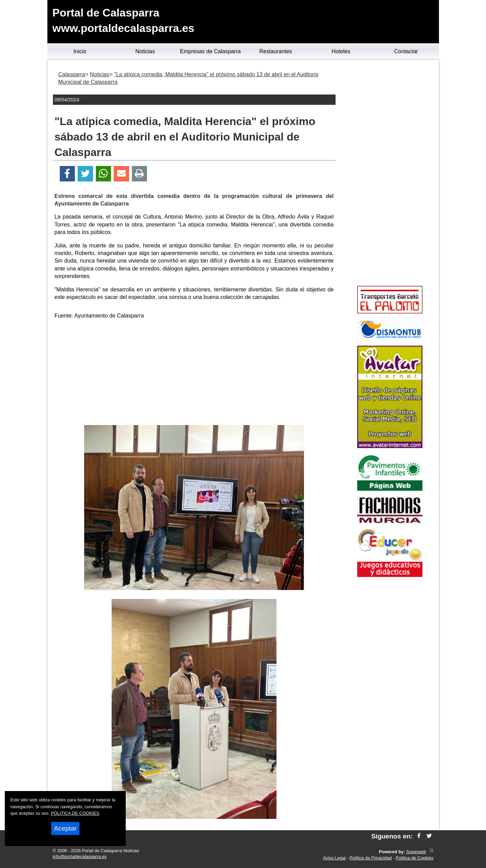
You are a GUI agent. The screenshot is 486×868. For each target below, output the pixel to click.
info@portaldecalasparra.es (80, 856)
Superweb (416, 852)
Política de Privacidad (371, 858)
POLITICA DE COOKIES (75, 813)
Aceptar (65, 828)
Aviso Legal (334, 858)
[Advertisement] (194, 374)
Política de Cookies (415, 858)
